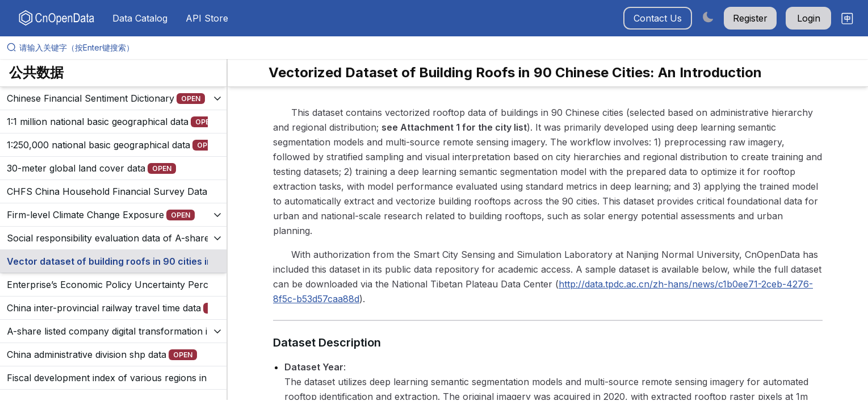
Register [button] (750, 18)
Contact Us (658, 18)
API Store (207, 18)
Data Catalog (140, 18)
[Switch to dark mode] (708, 17)
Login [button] (809, 18)
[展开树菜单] (113, 98)
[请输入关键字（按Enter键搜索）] (439, 48)
